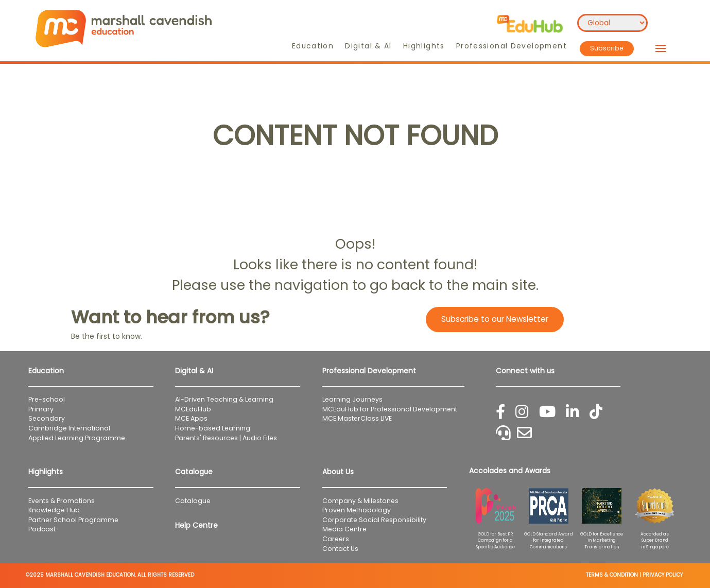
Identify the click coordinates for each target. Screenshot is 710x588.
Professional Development (512, 46)
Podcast (42, 529)
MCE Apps (191, 418)
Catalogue (193, 501)
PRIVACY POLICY (663, 575)
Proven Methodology (357, 510)
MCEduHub (193, 409)
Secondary (47, 418)
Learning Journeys (352, 399)
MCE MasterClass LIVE (357, 418)
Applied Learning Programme (80, 438)
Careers (336, 539)
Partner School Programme (73, 520)
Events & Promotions (62, 501)
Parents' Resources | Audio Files (226, 438)
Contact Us (340, 549)
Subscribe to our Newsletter (495, 319)
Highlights (424, 46)
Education (313, 46)
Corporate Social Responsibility (374, 520)
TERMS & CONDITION (612, 575)
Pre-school (47, 399)
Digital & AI (368, 46)
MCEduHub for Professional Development (390, 409)
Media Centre (344, 529)
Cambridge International (69, 428)
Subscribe (607, 48)
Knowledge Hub (54, 510)
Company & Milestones (360, 501)
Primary (41, 409)
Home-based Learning (213, 428)
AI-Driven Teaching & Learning (224, 399)
